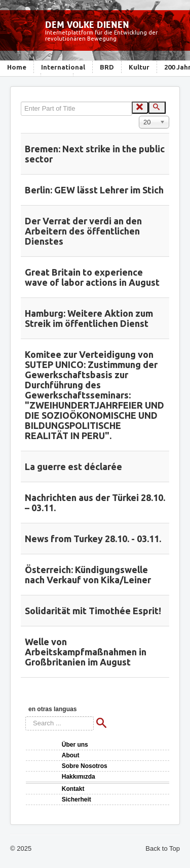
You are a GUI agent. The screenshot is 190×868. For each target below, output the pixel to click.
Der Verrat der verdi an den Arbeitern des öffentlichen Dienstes (83, 231)
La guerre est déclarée (73, 466)
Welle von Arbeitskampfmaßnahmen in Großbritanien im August (86, 652)
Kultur (139, 67)
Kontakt (73, 789)
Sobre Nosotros (85, 766)
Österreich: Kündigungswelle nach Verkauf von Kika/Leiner (88, 575)
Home (17, 67)
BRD (107, 67)
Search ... (26, 716)
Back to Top (163, 848)
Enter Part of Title (21, 102)
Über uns (75, 745)
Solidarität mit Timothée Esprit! (93, 611)
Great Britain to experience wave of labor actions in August (92, 277)
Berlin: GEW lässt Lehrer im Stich (94, 190)
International (63, 67)
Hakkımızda (79, 777)
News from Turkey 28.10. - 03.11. (93, 539)
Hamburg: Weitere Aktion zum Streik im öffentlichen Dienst (89, 318)
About (71, 755)
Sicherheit (77, 799)
